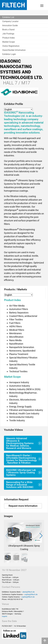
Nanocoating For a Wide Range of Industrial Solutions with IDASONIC (20, 485)
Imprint (4, 616)
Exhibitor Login (9, 54)
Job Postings (8, 34)
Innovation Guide (10, 25)
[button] (41, 536)
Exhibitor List (8, 17)
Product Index (9, 38)
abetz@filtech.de (28, 592)
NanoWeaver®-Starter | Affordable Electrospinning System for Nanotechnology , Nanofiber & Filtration (21, 459)
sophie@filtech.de (31, 594)
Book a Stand (8, 30)
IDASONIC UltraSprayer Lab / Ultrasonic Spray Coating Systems (21, 472)
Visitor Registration (11, 46)
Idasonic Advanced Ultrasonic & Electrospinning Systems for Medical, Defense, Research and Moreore (20, 443)
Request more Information (23, 506)
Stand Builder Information (14, 50)
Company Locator (10, 21)
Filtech (13, 5)
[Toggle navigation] (42, 6)
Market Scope (9, 42)
